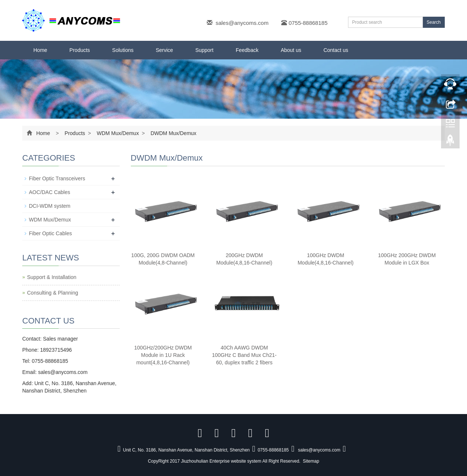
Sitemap (311, 461)
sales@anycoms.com (242, 23)
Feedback (247, 50)
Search (434, 22)
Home (40, 50)
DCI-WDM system (50, 206)
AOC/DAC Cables (49, 192)
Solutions (123, 50)
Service (164, 50)
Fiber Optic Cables (50, 233)
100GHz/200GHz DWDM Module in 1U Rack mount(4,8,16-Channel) (163, 355)
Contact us (336, 50)
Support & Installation (52, 277)
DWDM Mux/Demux (173, 133)
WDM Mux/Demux (118, 133)
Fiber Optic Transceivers (57, 178)
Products (80, 50)
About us (291, 50)
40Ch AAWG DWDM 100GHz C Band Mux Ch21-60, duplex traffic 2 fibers (244, 355)
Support (204, 50)
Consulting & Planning (53, 293)
